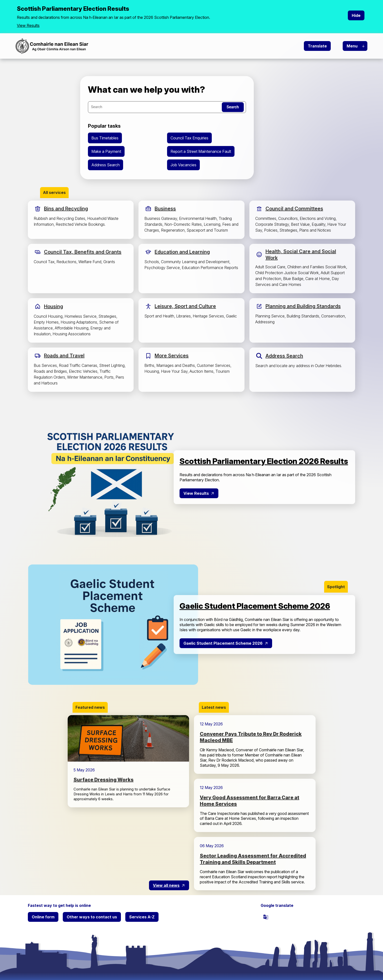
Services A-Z (142, 917)
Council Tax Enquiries (189, 138)
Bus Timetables (105, 138)
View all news (166, 885)
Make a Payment (106, 151)
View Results (28, 25)
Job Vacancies (183, 165)
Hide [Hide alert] (356, 15)
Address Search (106, 165)
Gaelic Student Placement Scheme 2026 (223, 643)
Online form (43, 917)
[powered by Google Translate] (266, 917)
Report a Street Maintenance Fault (201, 151)
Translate (317, 46)
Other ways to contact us (92, 917)
